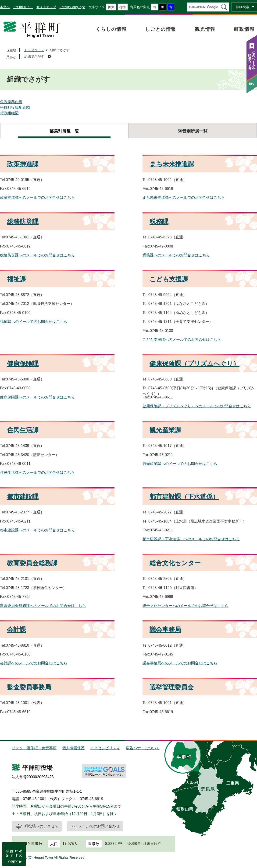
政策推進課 (23, 164)
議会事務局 (165, 630)
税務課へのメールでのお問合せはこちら (176, 255)
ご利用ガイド (23, 7)
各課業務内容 (11, 102)
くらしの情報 (111, 29)
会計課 (16, 630)
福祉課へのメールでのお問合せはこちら (34, 322)
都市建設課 (23, 497)
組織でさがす (34, 56)
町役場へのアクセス (41, 826)
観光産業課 (165, 430)
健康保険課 (23, 364)
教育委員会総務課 (32, 563)
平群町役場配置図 (15, 107)
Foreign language (72, 7)
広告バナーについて (143, 748)
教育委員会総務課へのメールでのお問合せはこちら (43, 606)
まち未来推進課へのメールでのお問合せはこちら (184, 197)
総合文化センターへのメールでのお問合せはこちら (186, 606)
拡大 (111, 7)
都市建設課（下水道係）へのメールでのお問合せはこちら (191, 539)
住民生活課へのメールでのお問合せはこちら (37, 472)
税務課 (159, 222)
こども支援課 (169, 279)
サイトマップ (46, 7)
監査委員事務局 (29, 687)
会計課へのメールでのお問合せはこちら (34, 663)
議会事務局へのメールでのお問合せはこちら (180, 663)
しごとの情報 (161, 29)
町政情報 (244, 29)
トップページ (34, 50)
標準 (123, 7)
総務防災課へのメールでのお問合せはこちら (37, 255)
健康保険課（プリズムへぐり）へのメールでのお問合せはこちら (197, 406)
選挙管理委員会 (172, 687)
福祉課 (16, 279)
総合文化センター (175, 563)
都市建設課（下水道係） (184, 497)
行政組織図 (9, 113)
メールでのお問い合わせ (99, 826)
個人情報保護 (73, 748)
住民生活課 (23, 430)
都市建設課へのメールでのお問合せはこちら (37, 530)
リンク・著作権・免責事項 (34, 748)
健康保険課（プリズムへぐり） (195, 364)
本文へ (5, 7)
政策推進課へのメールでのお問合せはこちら (37, 197)
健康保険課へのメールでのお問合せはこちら (37, 397)
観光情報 (205, 29)
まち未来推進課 (172, 164)
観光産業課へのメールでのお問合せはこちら (180, 464)
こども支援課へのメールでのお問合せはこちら (182, 340)
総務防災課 (23, 222)
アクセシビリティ (105, 748)
